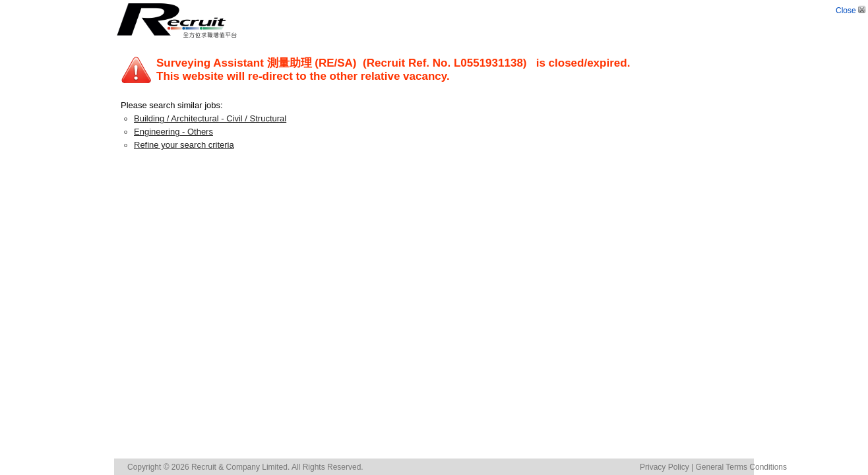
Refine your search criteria (184, 145)
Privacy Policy (665, 467)
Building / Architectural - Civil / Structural (210, 118)
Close (852, 11)
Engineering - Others (173, 132)
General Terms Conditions (741, 467)
